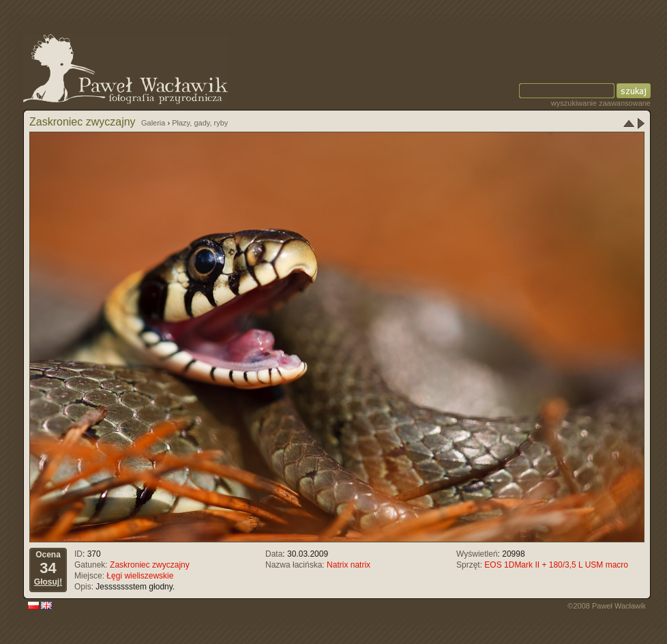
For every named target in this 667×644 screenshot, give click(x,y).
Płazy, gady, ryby (200, 123)
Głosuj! (48, 582)
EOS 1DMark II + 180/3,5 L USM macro (556, 565)
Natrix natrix (349, 565)
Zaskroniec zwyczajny (150, 565)
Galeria (153, 123)
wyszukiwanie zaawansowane (601, 103)
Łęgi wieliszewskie (140, 576)
